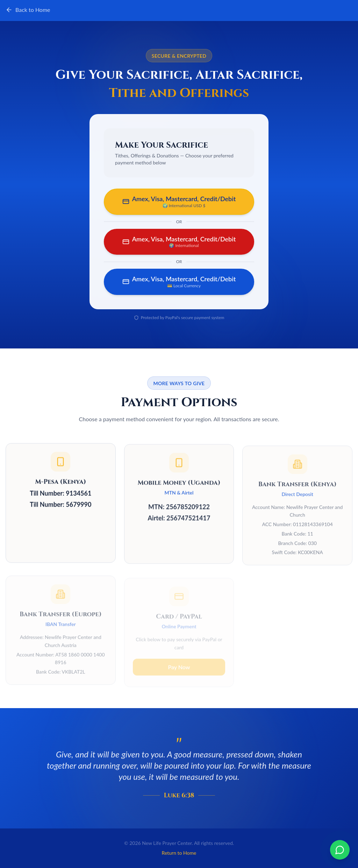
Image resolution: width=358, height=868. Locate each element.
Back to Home (28, 10)
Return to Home (179, 853)
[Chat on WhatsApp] (340, 850)
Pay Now (179, 660)
